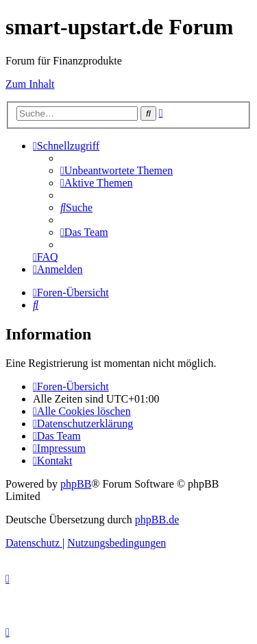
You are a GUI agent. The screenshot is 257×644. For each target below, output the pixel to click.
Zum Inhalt (30, 84)
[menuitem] (117, 170)
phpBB (76, 484)
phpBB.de (157, 520)
